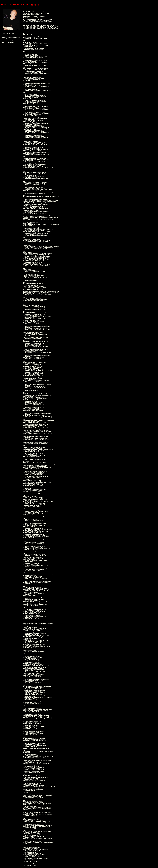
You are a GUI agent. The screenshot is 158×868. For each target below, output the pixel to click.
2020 (44, 24)
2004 (31, 26)
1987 (51, 28)
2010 (44, 25)
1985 (24, 29)
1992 (34, 28)
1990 (41, 28)
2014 (31, 25)
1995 (24, 28)
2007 (54, 25)
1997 (53, 26)
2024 (31, 24)
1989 (44, 28)
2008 (51, 25)
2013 (34, 25)
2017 (54, 24)
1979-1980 (39, 29)
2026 (24, 24)
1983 (31, 29)
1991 (38, 28)
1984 (28, 29)
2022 (38, 24)
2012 (38, 25)
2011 (41, 25)
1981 (34, 29)
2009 (48, 25)
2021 (41, 24)
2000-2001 (42, 26)
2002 (38, 26)
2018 (51, 24)
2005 (28, 26)
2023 (34, 24)
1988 (48, 28)
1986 (54, 28)
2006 (24, 26)
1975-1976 (52, 29)
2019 (48, 24)
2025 (28, 24)
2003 (34, 26)
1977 (47, 29)
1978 (44, 29)
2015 (28, 25)
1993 (31, 28)
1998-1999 (49, 26)
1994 (28, 28)
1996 (57, 26)
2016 (24, 25)
